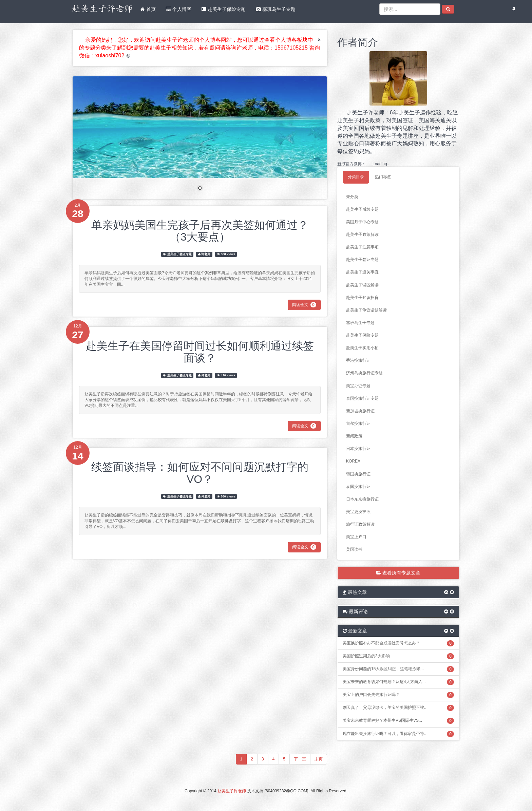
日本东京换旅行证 (362, 499)
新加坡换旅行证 (360, 411)
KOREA (353, 461)
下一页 (300, 759)
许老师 (206, 254)
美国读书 (354, 549)
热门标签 (383, 177)
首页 (148, 9)
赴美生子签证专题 (179, 254)
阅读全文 (304, 305)
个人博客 (179, 9)
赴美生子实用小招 (362, 348)
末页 (319, 759)
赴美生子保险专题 (224, 9)
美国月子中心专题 (362, 222)
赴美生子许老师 (232, 791)
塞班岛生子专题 (276, 9)
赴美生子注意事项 (362, 247)
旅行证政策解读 (360, 524)
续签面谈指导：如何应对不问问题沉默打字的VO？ (200, 473)
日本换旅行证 (358, 449)
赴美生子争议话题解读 (366, 310)
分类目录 (356, 177)
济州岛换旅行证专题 (364, 373)
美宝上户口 (356, 537)
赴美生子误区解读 (362, 285)
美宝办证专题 (358, 386)
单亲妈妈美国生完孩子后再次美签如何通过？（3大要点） (200, 231)
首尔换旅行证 (358, 423)
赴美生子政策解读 (362, 234)
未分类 (352, 197)
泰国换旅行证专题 (362, 398)
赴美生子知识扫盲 (362, 298)
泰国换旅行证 (358, 487)
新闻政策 (354, 436)
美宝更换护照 (358, 512)
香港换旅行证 (358, 360)
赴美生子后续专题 (362, 209)
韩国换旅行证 (358, 474)
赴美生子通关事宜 (362, 272)
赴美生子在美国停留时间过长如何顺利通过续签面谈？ (200, 352)
